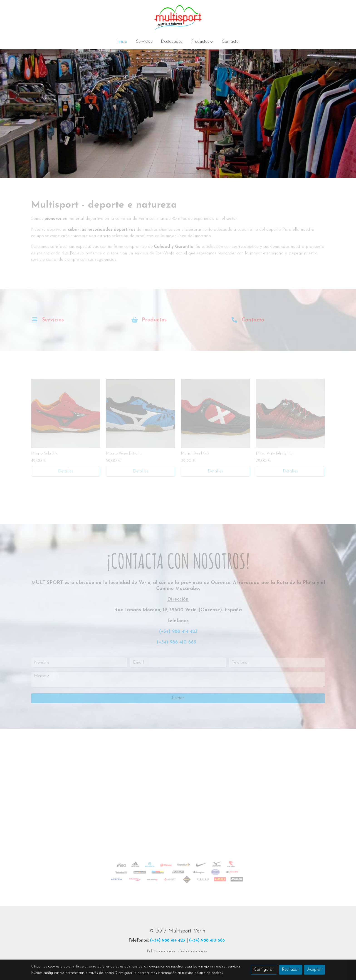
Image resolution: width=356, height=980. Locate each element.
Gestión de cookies (193, 951)
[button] (202, 42)
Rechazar (290, 970)
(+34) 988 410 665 (207, 941)
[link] (178, 17)
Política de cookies (161, 951)
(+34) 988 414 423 (168, 941)
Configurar (264, 970)
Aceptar (315, 970)
